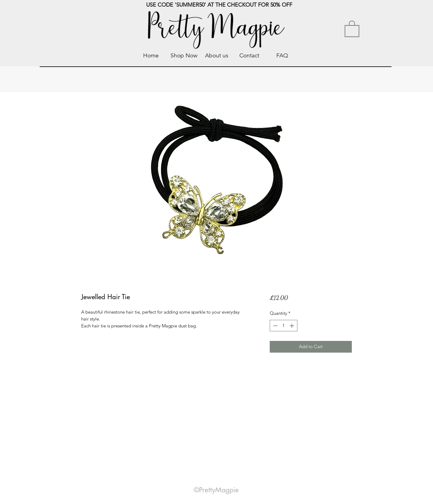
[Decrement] (275, 326)
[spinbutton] (283, 326)
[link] (352, 28)
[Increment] (292, 326)
